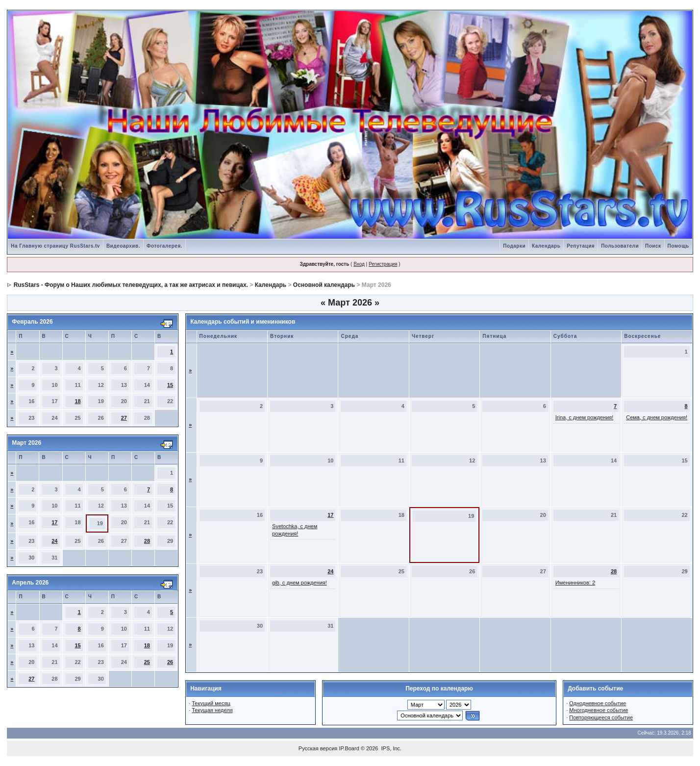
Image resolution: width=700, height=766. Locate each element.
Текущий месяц (211, 703)
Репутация (581, 246)
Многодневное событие (599, 710)
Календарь (546, 246)
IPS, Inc (391, 748)
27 (124, 418)
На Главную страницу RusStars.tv (55, 246)
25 (147, 662)
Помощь (678, 246)
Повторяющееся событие (601, 717)
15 (170, 385)
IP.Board (349, 748)
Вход (359, 264)
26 (170, 662)
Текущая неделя (212, 710)
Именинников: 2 (575, 583)
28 (147, 541)
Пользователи (620, 246)
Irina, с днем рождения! (585, 417)
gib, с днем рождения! (300, 583)
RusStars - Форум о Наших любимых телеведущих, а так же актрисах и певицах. (131, 285)
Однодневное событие (598, 703)
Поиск (653, 246)
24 (54, 541)
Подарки (514, 246)
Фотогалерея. (164, 246)
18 (77, 401)
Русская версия (318, 748)
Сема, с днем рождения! (657, 417)
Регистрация (383, 264)
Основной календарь (324, 285)
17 (54, 522)
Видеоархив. (123, 246)
